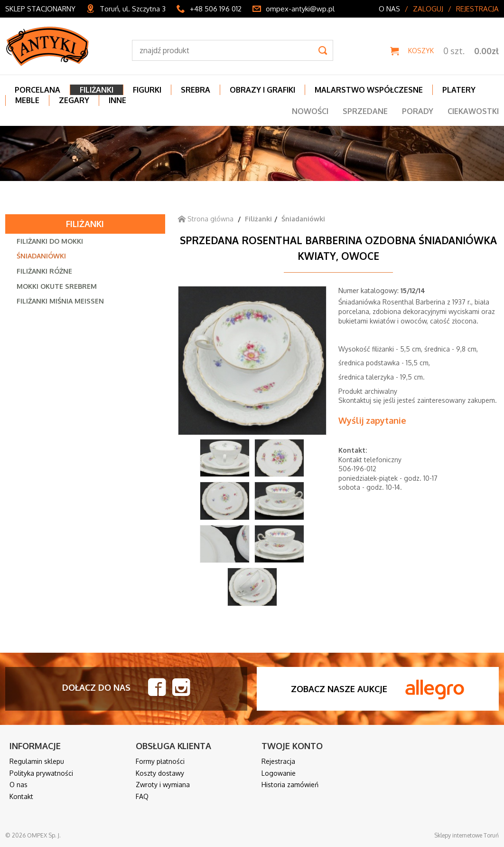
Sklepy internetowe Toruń (467, 835)
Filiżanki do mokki (50, 241)
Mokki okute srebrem (57, 286)
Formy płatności (160, 761)
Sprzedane (365, 111)
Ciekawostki (473, 111)
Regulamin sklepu (37, 761)
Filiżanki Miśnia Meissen (60, 301)
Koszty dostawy (160, 773)
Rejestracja (477, 9)
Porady (418, 111)
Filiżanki (85, 224)
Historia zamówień (290, 785)
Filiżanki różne (44, 271)
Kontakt (21, 796)
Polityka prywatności (41, 773)
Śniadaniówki (41, 256)
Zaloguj (428, 9)
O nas (389, 9)
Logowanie (279, 773)
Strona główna (206, 219)
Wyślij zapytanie (372, 420)
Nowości (310, 111)
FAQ (142, 796)
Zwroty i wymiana (163, 785)
